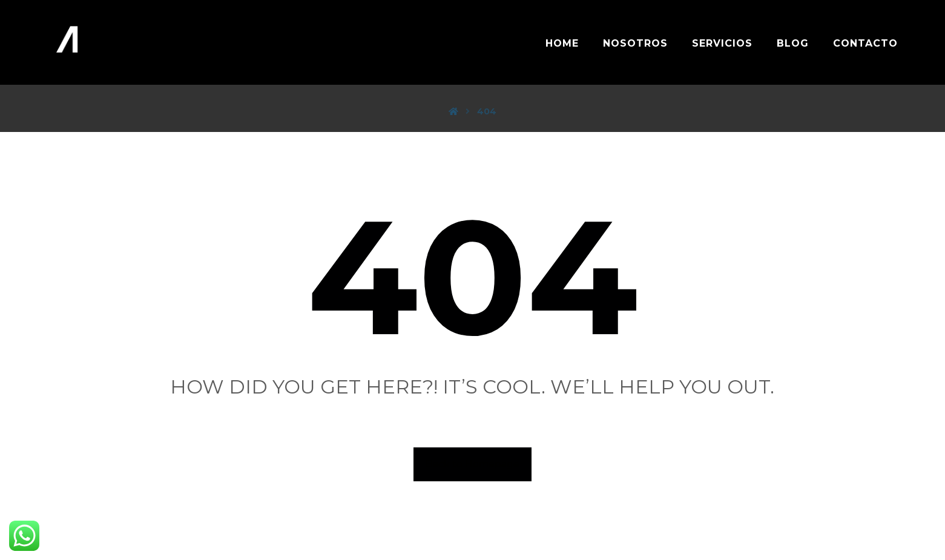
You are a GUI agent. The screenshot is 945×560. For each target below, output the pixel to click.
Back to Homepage (472, 464)
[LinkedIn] (473, 525)
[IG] (451, 525)
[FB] (429, 525)
